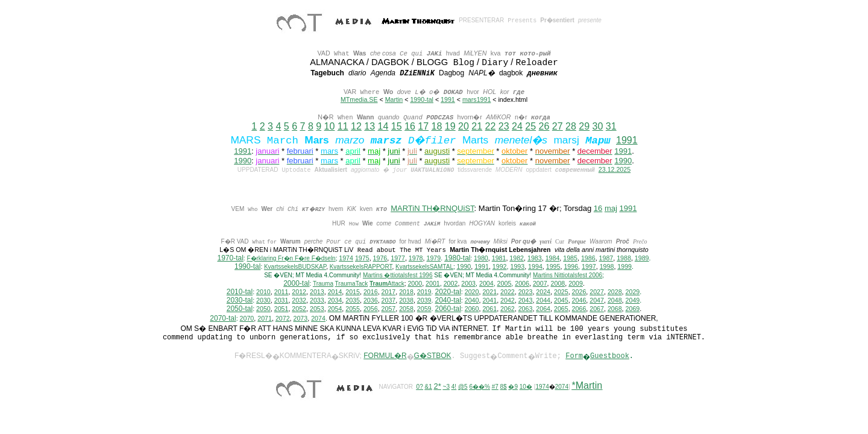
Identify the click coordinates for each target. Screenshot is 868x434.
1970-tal (230, 259)
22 (491, 126)
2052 (299, 309)
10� (526, 387)
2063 (526, 309)
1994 (535, 267)
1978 (416, 259)
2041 (489, 301)
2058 (406, 309)
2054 (335, 309)
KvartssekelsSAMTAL (424, 267)
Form (574, 357)
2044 (543, 301)
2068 (615, 309)
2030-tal (240, 301)
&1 (429, 387)
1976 (380, 259)
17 (423, 126)
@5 (463, 387)
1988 (624, 259)
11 (343, 126)
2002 (451, 284)
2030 (263, 301)
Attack (387, 284)
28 (571, 126)
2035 (353, 301)
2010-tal (240, 292)
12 (356, 126)
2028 (615, 292)
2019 (424, 292)
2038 (406, 301)
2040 (472, 301)
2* (438, 387)
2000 (415, 284)
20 (464, 126)
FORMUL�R (385, 356)
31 (611, 126)
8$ (504, 387)
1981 (499, 259)
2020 (472, 292)
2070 (247, 319)
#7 (495, 387)
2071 (265, 319)
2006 (522, 284)
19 (450, 126)
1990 (243, 161)
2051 (281, 309)
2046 (579, 301)
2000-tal (296, 284)
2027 (597, 292)
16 (410, 126)
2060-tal (448, 309)
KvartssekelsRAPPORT (361, 267)
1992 (500, 267)
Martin (394, 99)
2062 (508, 309)
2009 (576, 284)
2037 (389, 301)
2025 (561, 292)
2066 (579, 309)
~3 (446, 387)
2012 (299, 292)
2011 (281, 292)
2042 (508, 301)
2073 (301, 319)
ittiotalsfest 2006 (568, 276)
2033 (317, 301)
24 (517, 126)
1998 (607, 267)
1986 (588, 259)
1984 (553, 259)
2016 (371, 292)
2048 (615, 301)
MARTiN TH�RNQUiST (432, 208)
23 (504, 126)
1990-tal (422, 99)
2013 (317, 292)
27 (558, 126)
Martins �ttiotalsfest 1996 (398, 276)
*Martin (587, 386)
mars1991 (476, 99)
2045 (561, 301)
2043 (526, 301)
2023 (526, 292)
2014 (335, 292)
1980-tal (457, 259)
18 (437, 126)
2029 (633, 292)
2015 (353, 292)
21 (477, 126)
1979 (433, 259)
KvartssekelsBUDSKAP (295, 267)
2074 (318, 319)
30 (598, 126)
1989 (642, 259)
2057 (389, 309)
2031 (281, 301)
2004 (486, 284)
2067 (597, 309)
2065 (561, 309)
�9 (513, 387)
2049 (633, 301)
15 (397, 126)
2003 (468, 284)
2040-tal (448, 301)
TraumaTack (352, 284)
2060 (472, 309)
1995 (553, 267)
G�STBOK (433, 356)
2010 (263, 292)
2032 (299, 301)
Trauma (323, 284)
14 (383, 126)
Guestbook (610, 357)
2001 (433, 284)
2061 (489, 309)
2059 (424, 309)
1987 (606, 259)
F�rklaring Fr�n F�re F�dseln (291, 259)
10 (330, 126)
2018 (406, 292)
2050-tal (240, 309)
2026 (579, 292)
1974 (346, 259)
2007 (540, 284)
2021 (489, 292)
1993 (517, 267)
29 (584, 126)
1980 (481, 259)
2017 (389, 292)
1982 (517, 259)
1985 (570, 259)
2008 (558, 284)
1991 (448, 99)
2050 (263, 309)
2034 (335, 301)
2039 (424, 301)
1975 (362, 259)
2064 (543, 309)
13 (370, 126)
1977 (398, 259)
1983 (535, 259)
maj (611, 208)
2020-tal (448, 292)
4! (454, 387)
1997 (589, 267)
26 (544, 126)
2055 (353, 309)
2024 (543, 292)
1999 (624, 267)
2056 (371, 309)
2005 (505, 284)
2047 (597, 301)
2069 (633, 309)
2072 (283, 319)
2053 (317, 309)
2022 (508, 292)
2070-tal (223, 319)
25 (530, 126)
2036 (371, 301)
